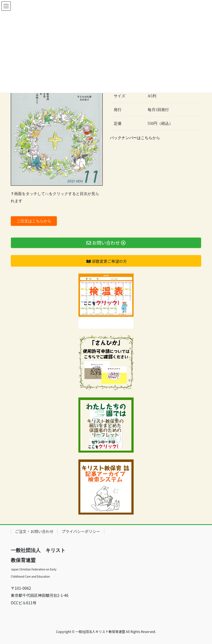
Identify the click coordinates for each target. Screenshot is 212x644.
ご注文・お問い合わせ (34, 531)
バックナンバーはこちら (131, 138)
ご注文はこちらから (34, 221)
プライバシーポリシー (81, 531)
